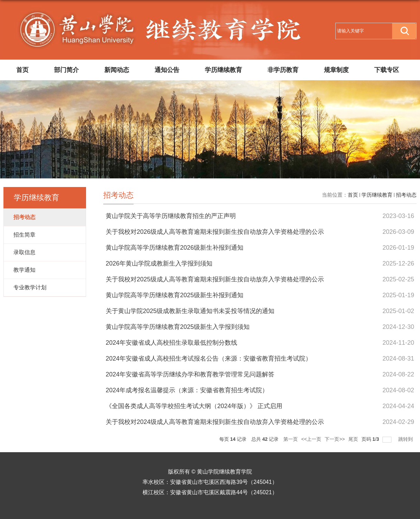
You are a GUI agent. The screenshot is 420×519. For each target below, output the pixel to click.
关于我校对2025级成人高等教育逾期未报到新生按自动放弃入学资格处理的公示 (215, 279)
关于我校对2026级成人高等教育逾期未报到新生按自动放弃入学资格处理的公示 (215, 232)
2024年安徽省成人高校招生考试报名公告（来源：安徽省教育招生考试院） (209, 359)
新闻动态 (117, 70)
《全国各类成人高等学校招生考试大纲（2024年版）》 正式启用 (194, 406)
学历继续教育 (223, 70)
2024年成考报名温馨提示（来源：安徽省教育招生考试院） (187, 390)
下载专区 (387, 70)
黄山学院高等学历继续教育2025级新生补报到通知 (175, 295)
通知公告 (167, 70)
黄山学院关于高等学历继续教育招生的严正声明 (171, 216)
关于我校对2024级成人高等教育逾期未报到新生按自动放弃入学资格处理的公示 (215, 422)
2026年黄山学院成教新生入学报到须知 (159, 263)
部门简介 (66, 70)
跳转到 (406, 439)
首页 (22, 70)
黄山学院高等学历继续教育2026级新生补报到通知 (175, 248)
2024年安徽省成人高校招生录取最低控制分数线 (171, 343)
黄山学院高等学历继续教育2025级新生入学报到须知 (178, 327)
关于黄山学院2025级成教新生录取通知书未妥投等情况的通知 (190, 311)
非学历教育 (283, 70)
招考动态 (406, 195)
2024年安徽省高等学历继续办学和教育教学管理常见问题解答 (190, 374)
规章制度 (336, 70)
